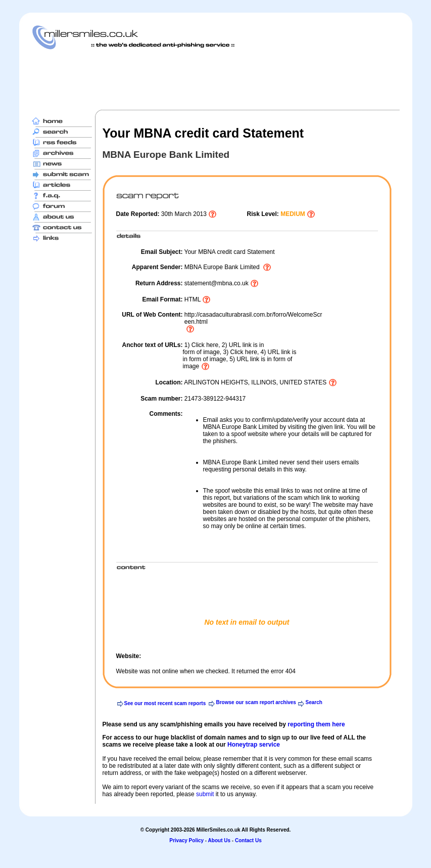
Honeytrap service (254, 745)
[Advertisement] (216, 79)
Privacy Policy (186, 840)
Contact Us (248, 840)
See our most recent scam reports (165, 703)
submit (205, 794)
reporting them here (316, 724)
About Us (219, 840)
